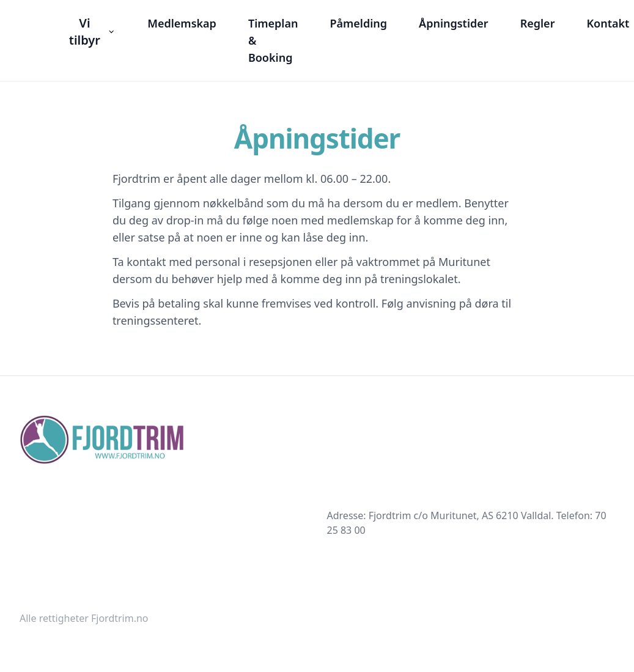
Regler (538, 23)
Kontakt (608, 23)
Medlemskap (182, 23)
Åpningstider (454, 23)
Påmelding (358, 23)
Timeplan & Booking (273, 40)
